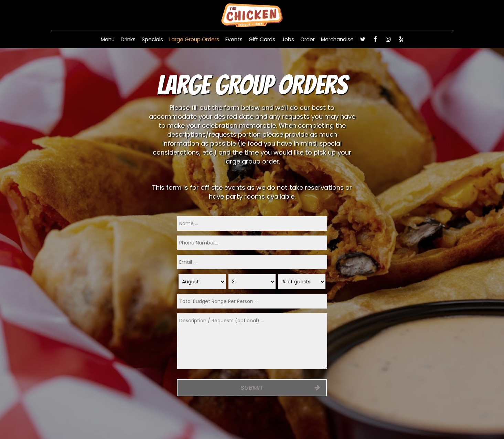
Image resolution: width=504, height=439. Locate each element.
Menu (108, 40)
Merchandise (337, 40)
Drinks (128, 40)
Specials (152, 40)
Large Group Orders (194, 40)
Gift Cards (262, 40)
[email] (252, 262)
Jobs (288, 40)
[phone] (252, 243)
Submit (252, 388)
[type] (252, 301)
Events (234, 40)
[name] (252, 223)
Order (308, 40)
